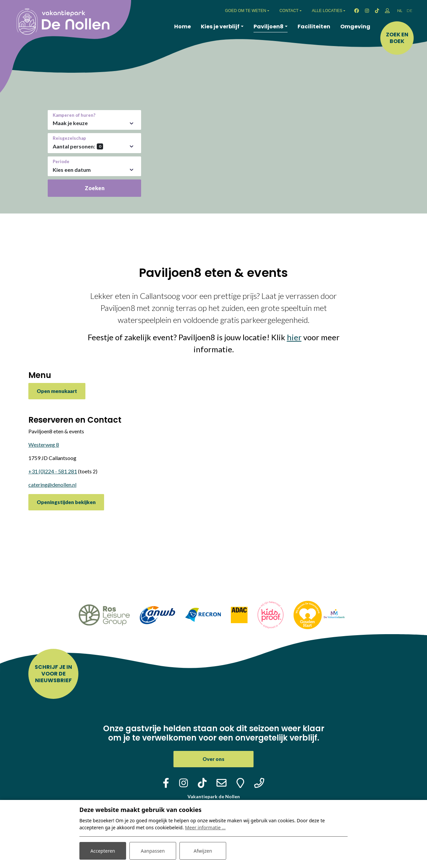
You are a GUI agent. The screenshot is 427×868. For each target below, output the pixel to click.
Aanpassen (153, 851)
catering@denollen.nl (52, 485)
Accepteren (103, 851)
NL (400, 11)
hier (294, 337)
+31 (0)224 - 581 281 (53, 471)
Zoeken (95, 188)
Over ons (213, 759)
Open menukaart (57, 391)
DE (409, 11)
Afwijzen (203, 851)
